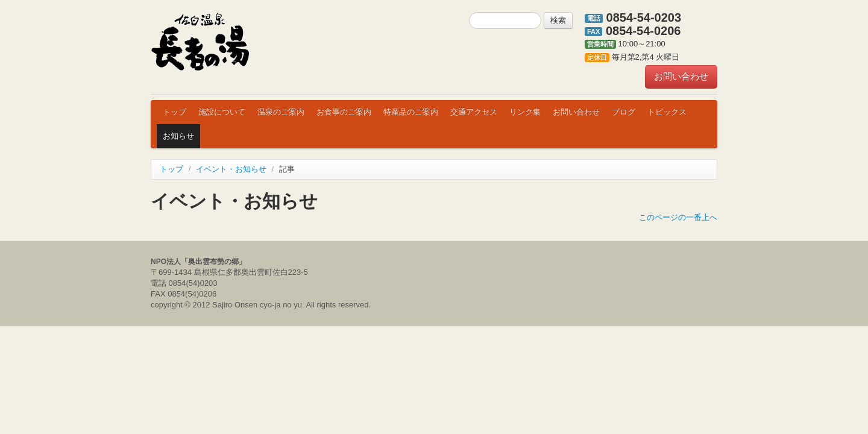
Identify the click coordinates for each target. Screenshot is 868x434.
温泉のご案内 (281, 112)
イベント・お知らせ (231, 169)
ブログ (624, 112)
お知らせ (178, 136)
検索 (558, 20)
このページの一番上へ (678, 217)
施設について (222, 112)
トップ (175, 112)
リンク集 (525, 112)
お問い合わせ (681, 76)
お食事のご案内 (344, 112)
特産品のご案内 (411, 112)
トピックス (667, 112)
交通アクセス (474, 112)
